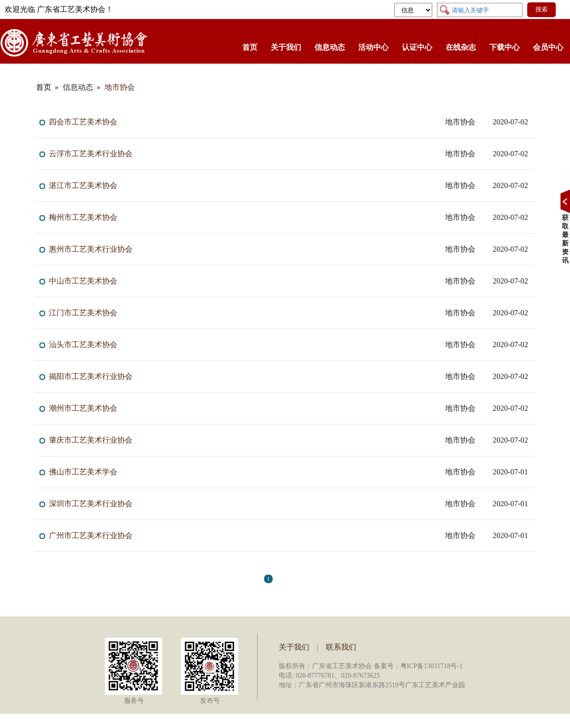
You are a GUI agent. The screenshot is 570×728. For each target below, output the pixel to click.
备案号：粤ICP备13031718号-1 (418, 666)
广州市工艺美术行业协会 (91, 535)
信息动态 (330, 47)
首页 (250, 47)
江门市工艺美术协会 (83, 313)
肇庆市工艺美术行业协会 (91, 440)
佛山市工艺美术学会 (83, 472)
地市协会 (120, 87)
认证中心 (417, 47)
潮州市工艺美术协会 (83, 408)
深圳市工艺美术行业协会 (91, 504)
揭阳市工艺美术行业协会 (91, 376)
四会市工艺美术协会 (83, 122)
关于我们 (286, 47)
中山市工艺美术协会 (83, 281)
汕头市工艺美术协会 (83, 345)
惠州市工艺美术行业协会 (91, 249)
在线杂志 (461, 47)
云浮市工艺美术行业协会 (91, 154)
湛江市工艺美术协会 (83, 185)
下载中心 (504, 47)
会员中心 (548, 47)
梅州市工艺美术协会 (83, 217)
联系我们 (341, 647)
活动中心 (373, 47)
